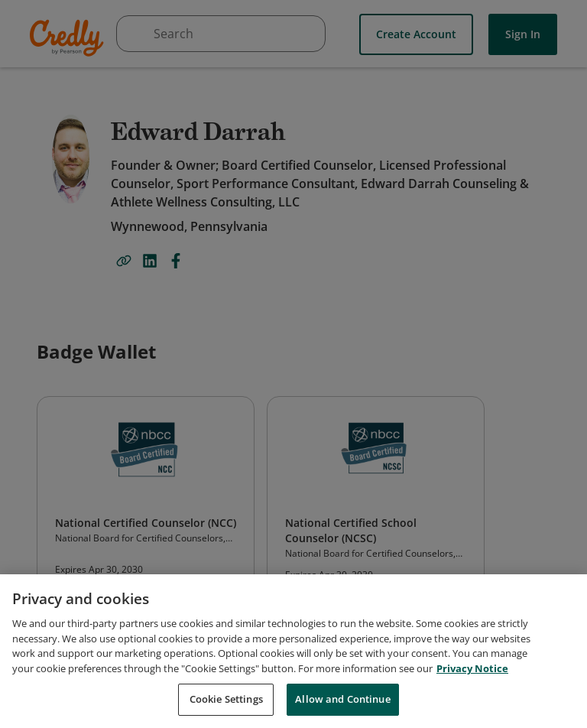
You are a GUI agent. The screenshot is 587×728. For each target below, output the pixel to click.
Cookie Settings (226, 699)
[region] (293, 651)
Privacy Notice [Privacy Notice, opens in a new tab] (472, 668)
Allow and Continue (342, 699)
